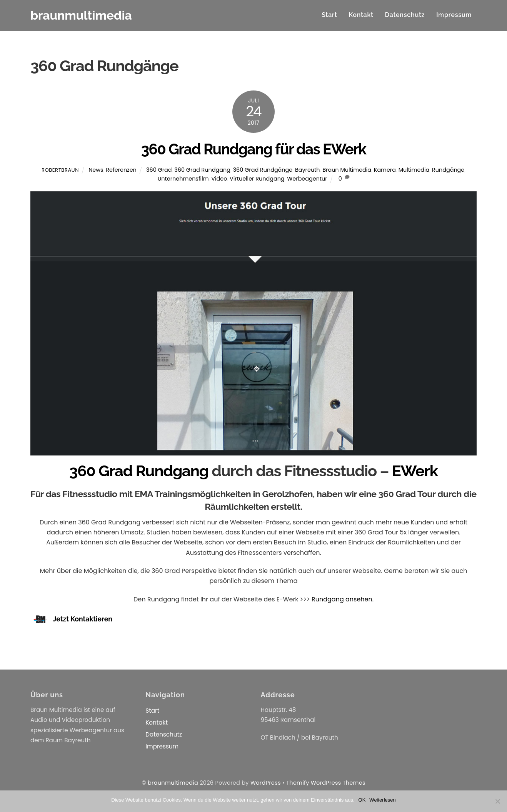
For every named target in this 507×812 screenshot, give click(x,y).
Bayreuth (308, 170)
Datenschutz (405, 15)
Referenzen (121, 170)
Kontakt (361, 15)
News (96, 170)
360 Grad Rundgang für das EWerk (254, 149)
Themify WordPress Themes (326, 783)
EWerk (415, 471)
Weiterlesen (382, 800)
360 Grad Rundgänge (263, 170)
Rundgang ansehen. (343, 599)
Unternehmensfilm (183, 179)
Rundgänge (448, 170)
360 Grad (159, 170)
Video (219, 179)
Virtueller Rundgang (257, 179)
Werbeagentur (307, 179)
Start (329, 15)
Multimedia (414, 170)
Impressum (454, 15)
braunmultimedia (173, 783)
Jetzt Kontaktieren (83, 619)
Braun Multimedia (347, 170)
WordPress (266, 783)
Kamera (385, 170)
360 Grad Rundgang (202, 170)
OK (362, 800)
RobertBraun (60, 170)
